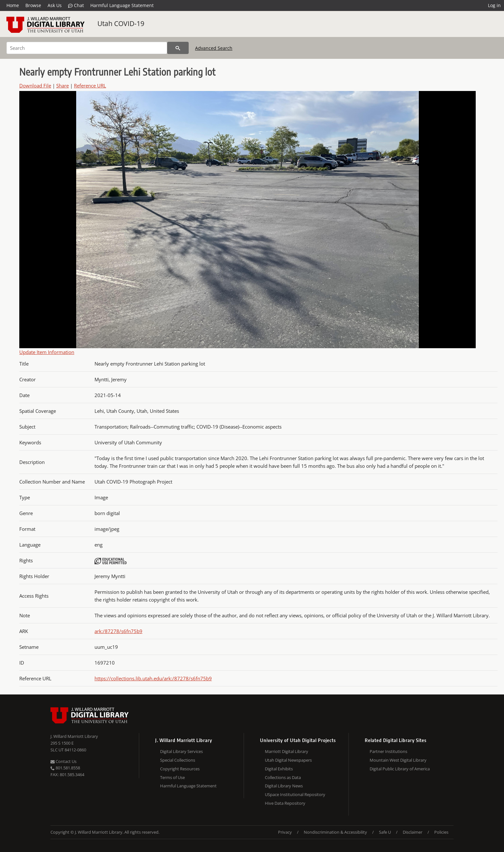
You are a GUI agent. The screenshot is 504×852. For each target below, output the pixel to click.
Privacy (285, 832)
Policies (441, 832)
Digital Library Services (181, 751)
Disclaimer (413, 832)
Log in (494, 5)
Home (13, 5)
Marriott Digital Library (287, 751)
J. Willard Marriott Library (74, 736)
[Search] (87, 48)
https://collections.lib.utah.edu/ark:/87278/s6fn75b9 (153, 678)
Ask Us (55, 5)
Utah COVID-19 (121, 23)
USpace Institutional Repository (295, 794)
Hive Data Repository (285, 803)
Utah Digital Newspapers (288, 760)
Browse (33, 5)
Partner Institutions (388, 751)
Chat (76, 5)
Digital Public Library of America (400, 769)
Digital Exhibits (279, 769)
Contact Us (63, 761)
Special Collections (178, 760)
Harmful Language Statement (122, 5)
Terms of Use (172, 777)
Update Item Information (47, 352)
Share (63, 86)
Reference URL (90, 86)
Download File (35, 86)
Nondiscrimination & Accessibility (335, 832)
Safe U (385, 832)
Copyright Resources (180, 769)
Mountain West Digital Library (398, 760)
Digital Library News (284, 786)
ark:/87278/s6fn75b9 (118, 631)
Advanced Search (214, 48)
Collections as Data (283, 777)
